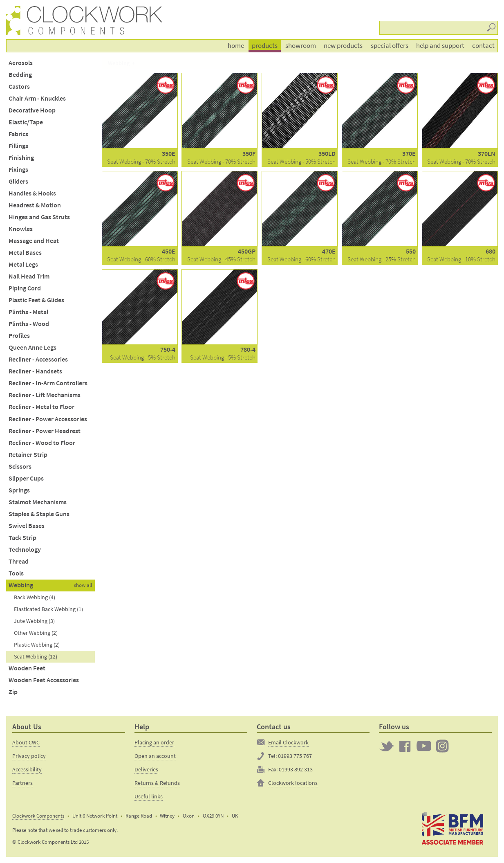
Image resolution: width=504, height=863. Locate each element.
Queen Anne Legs (32, 347)
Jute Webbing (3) (34, 621)
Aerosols (21, 63)
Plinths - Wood (29, 324)
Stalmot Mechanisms (38, 502)
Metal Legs (23, 264)
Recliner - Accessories (38, 359)
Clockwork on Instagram (442, 746)
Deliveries (146, 769)
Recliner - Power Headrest (45, 431)
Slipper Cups (26, 478)
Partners (22, 783)
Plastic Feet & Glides (36, 300)
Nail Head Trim (29, 276)
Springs (19, 490)
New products (343, 45)
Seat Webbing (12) (36, 656)
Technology (25, 549)
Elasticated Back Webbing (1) (48, 609)
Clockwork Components (38, 816)
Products (265, 45)
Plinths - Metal (28, 312)
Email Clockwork (288, 742)
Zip (13, 692)
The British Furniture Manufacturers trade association (453, 829)
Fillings (18, 146)
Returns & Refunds (157, 783)
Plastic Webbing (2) (37, 645)
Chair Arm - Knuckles (37, 98)
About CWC (26, 742)
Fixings (18, 170)
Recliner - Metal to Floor (41, 407)
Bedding (20, 75)
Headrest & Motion (35, 205)
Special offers (390, 45)
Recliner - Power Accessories (48, 419)
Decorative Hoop (32, 110)
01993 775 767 (295, 756)
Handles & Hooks (32, 193)
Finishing (21, 158)
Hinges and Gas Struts (39, 217)
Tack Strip (22, 538)
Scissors (20, 466)
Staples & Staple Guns (39, 514)
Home (236, 45)
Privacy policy (29, 756)
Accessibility (27, 769)
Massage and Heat (34, 241)
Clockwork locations (293, 783)
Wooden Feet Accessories (44, 680)
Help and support (440, 45)
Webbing (21, 585)
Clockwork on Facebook (405, 746)
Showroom (301, 45)
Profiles (19, 336)
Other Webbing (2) (36, 633)
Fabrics (18, 134)
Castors (19, 87)
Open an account (155, 756)
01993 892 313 (296, 769)
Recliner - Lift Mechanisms (45, 395)
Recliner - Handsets (35, 371)
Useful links (149, 796)
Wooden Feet (27, 668)
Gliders (18, 181)
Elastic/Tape (26, 122)
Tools (16, 573)
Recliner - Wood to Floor (42, 443)
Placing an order (154, 742)
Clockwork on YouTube (424, 746)
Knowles (21, 229)
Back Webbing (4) (35, 597)
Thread (19, 561)
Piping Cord (25, 288)
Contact (483, 45)
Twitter (387, 746)
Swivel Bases (27, 526)
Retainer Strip (28, 455)
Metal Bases (25, 253)
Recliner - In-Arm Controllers (48, 383)
